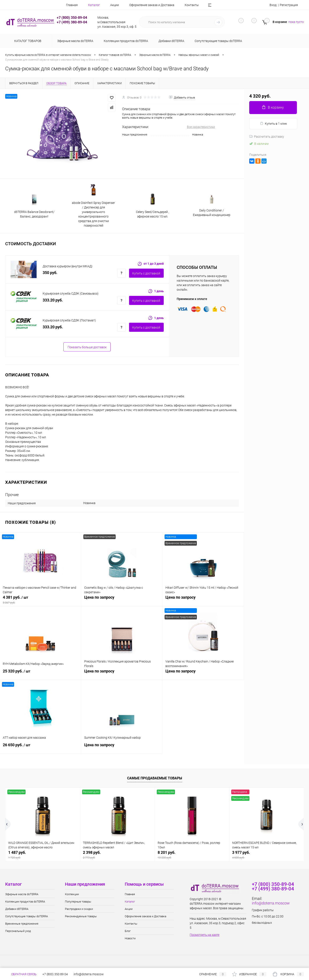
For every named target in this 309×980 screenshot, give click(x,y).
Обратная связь (21, 974)
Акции (106, 5)
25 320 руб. (41, 674)
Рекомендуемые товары (81, 916)
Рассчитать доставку (267, 137)
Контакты (183, 5)
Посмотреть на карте (205, 935)
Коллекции (72, 894)
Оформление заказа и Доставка (143, 5)
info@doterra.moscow (271, 903)
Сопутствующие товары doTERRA (27, 916)
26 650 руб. (41, 747)
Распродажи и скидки (79, 909)
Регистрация (289, 5)
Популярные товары (78, 902)
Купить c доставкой (146, 273)
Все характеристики (201, 127)
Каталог (86, 5)
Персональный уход (18, 931)
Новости (130, 938)
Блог (204, 5)
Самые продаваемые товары (155, 778)
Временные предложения (22, 924)
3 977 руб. (267, 855)
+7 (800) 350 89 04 (55, 974)
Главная (63, 5)
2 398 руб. (117, 855)
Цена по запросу (122, 600)
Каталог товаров (27, 41)
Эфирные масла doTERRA (22, 894)
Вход (273, 5)
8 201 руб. (192, 855)
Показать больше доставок (87, 347)
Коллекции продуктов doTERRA (25, 902)
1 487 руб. (43, 855)
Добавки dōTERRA (17, 909)
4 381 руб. (41, 600)
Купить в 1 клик (273, 123)
